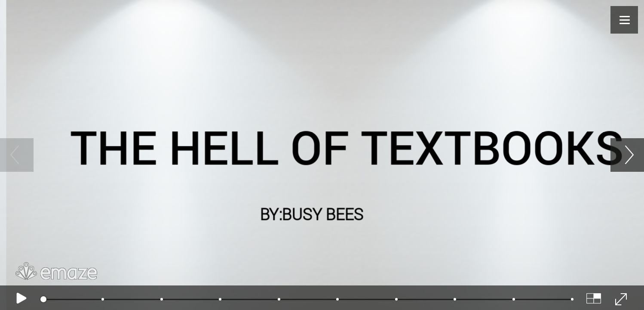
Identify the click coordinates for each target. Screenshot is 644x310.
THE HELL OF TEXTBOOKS (347, 146)
